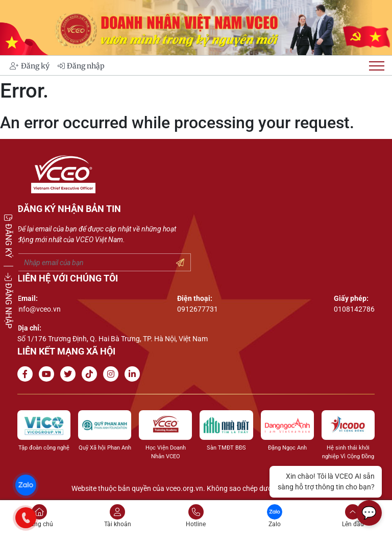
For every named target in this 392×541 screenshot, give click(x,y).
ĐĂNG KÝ (8, 235)
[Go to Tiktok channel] (91, 374)
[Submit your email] (180, 263)
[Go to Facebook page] (27, 374)
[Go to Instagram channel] (113, 374)
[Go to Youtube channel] (48, 374)
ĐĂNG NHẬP (8, 300)
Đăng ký (30, 66)
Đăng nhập (81, 66)
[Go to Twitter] (70, 374)
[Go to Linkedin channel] (134, 374)
